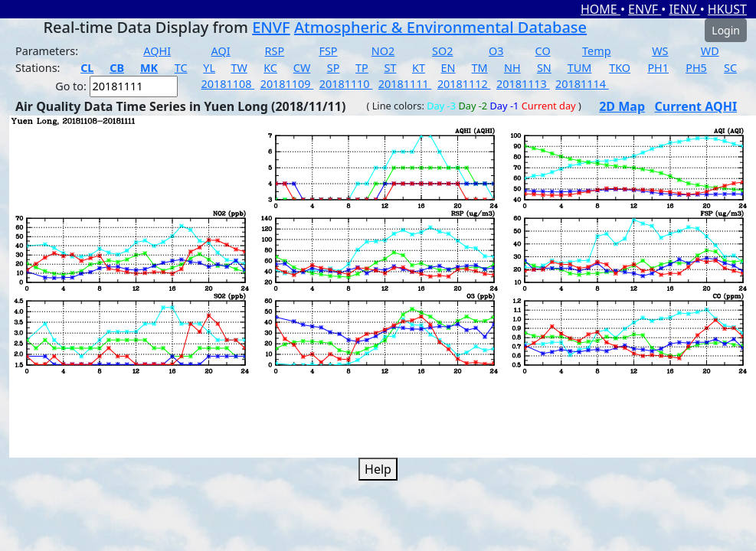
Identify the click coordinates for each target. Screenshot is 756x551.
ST (390, 68)
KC (270, 68)
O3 (496, 51)
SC (730, 68)
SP (334, 68)
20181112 (464, 84)
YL (209, 68)
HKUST (727, 9)
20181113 (523, 84)
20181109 (287, 84)
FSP (328, 51)
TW (239, 68)
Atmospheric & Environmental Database (440, 27)
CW (302, 68)
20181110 (346, 84)
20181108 (228, 84)
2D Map (622, 106)
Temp (596, 51)
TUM (580, 68)
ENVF (645, 9)
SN (544, 68)
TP (362, 68)
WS (660, 51)
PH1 (658, 68)
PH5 (696, 68)
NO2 (383, 51)
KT (419, 68)
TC (181, 68)
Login (726, 30)
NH (512, 68)
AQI (221, 51)
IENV (684, 9)
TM (480, 68)
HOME (601, 9)
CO (543, 51)
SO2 (442, 51)
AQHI (157, 51)
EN (448, 68)
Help (378, 469)
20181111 (405, 84)
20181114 (582, 84)
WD (710, 51)
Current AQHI (696, 106)
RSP (275, 51)
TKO (620, 68)
